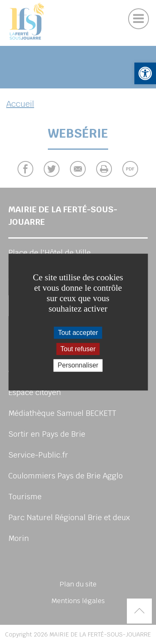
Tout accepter (78, 333)
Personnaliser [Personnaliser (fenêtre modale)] (78, 366)
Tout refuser (78, 349)
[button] (145, 73)
